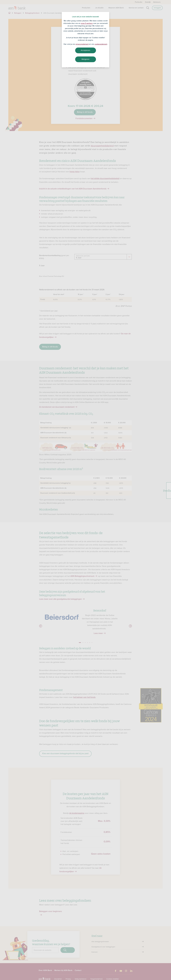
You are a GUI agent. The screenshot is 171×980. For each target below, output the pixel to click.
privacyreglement (82, 44)
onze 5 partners (87, 23)
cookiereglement (101, 44)
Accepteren (85, 50)
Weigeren (85, 59)
